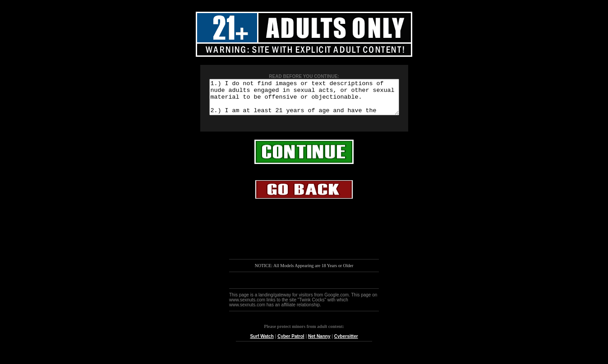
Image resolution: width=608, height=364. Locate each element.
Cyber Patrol (291, 343)
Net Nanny (319, 343)
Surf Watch (262, 343)
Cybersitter (346, 343)
